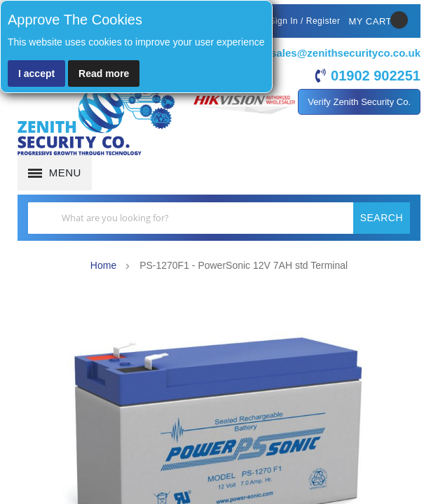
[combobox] (219, 218)
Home (103, 265)
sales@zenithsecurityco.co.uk (345, 53)
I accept (36, 73)
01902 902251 (376, 76)
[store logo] (96, 119)
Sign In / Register (304, 21)
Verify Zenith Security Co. (359, 102)
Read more (104, 73)
